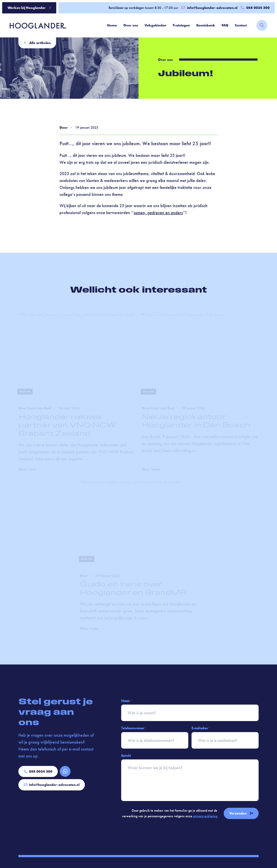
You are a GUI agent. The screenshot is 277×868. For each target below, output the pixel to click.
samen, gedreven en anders (158, 213)
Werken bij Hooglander (29, 8)
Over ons (131, 25)
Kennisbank (206, 25)
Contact (241, 25)
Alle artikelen (37, 43)
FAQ (225, 25)
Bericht (126, 756)
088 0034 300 (38, 771)
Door (64, 128)
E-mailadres (201, 728)
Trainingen (181, 25)
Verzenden (241, 813)
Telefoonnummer (134, 728)
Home (112, 25)
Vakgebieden (155, 25)
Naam (126, 701)
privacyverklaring (205, 816)
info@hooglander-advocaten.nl (209, 8)
